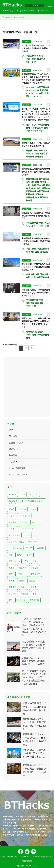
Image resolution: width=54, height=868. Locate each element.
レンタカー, (31, 90)
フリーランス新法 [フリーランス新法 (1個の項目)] (16, 542)
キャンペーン (37, 131)
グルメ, (47, 223)
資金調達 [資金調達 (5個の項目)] (24, 594)
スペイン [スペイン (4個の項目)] (13, 529)
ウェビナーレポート (18, 474)
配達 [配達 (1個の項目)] (11, 600)
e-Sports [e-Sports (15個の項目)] (12, 494)
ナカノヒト (36, 96)
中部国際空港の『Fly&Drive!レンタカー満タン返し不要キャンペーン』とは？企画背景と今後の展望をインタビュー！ (36, 78)
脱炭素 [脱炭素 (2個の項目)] (34, 587)
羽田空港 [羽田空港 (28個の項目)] (13, 587)
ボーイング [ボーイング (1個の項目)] (33, 542)
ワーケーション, (40, 150)
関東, (48, 185)
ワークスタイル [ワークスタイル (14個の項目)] (15, 548)
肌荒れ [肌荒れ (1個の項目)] (24, 587)
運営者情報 (27, 861)
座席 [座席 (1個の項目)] (11, 574)
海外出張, (30, 182)
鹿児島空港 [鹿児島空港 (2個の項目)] (34, 600)
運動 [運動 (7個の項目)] (35, 594)
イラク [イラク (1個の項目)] (12, 516)
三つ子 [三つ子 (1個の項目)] (29, 548)
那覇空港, (30, 194)
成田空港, (30, 157)
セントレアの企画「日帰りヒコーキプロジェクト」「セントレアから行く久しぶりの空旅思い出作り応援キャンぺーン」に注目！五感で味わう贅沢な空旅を (36, 114)
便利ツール (14, 449)
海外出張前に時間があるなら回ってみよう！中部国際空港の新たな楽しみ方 (36, 267)
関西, (37, 182)
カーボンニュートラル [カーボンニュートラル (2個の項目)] (18, 522)
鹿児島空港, (31, 191)
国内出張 (44, 252)
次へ (33, 348)
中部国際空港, (32, 56)
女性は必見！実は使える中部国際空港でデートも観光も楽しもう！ (36, 215)
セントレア (31, 62)
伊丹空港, (30, 197)
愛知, (28, 96)
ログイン (34, 5)
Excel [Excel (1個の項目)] (23, 494)
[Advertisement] (27, 387)
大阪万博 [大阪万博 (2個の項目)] (23, 568)
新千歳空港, (44, 179)
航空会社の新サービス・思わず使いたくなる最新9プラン (36, 144)
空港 (28, 338)
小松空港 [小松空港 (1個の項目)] (35, 568)
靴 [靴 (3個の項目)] (18, 600)
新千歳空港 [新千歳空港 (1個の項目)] (35, 574)
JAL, (33, 153)
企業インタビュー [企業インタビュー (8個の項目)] (24, 555)
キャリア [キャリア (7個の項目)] (36, 522)
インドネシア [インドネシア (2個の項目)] (24, 516)
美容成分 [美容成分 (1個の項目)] (33, 581)
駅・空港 (26, 41)
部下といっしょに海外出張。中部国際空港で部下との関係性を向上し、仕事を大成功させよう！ (36, 323)
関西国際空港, (32, 179)
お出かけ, (41, 59)
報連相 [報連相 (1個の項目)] (12, 568)
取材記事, (44, 90)
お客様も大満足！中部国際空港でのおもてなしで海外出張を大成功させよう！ (36, 292)
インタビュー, (32, 93)
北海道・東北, (35, 188)
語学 (11, 430)
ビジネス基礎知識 (17, 468)
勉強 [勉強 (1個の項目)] (35, 561)
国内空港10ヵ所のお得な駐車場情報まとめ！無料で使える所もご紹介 (36, 172)
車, (38, 90)
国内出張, (41, 185)
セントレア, (31, 87)
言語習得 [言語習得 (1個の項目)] (13, 594)
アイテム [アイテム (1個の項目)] (22, 509)
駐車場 (29, 200)
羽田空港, (44, 197)
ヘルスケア (14, 462)
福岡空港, (46, 188)
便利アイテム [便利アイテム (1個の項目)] (14, 561)
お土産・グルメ (16, 443)
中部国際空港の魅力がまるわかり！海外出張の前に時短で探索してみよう (36, 241)
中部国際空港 (43, 277)
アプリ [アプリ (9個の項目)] (33, 509)
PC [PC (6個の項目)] (37, 494)
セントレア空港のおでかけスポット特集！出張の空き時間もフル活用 (36, 48)
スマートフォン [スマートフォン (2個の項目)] (27, 529)
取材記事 (26, 70)
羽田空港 (39, 157)
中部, (28, 131)
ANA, (29, 153)
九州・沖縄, (31, 185)
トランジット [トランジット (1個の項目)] (14, 535)
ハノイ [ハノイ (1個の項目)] (27, 535)
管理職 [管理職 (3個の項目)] (22, 581)
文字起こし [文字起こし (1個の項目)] (22, 574)
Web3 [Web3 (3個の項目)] (11, 509)
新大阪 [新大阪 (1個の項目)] (12, 581)
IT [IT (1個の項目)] (30, 494)
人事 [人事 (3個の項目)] (11, 555)
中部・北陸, (31, 59)
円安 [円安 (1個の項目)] (26, 561)
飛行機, (29, 150)
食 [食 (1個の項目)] (24, 600)
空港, (41, 56)
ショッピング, (32, 226)
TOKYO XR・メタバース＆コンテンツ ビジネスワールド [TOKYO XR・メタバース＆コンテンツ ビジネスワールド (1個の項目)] (26, 502)
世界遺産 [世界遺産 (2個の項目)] (40, 548)
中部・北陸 (44, 226)
